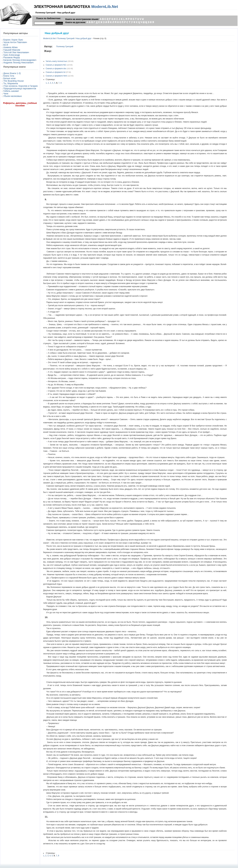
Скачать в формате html (56, 76)
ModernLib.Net (105, 7)
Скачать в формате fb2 (56, 65)
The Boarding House (13, 81)
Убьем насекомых (13, 96)
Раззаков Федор (12, 57)
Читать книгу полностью (56, 61)
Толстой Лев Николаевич (16, 52)
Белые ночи (9, 78)
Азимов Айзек (10, 47)
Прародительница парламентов (20, 88)
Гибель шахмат (11, 91)
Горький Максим (12, 50)
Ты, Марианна (11, 83)
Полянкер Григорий (66, 38)
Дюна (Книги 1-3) (12, 73)
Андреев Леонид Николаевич (18, 63)
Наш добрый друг (84, 38)
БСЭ (6, 45)
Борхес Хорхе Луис (13, 40)
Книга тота (9, 76)
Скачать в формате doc (56, 69)
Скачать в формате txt (56, 72)
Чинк (6, 94)
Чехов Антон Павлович (15, 42)
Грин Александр (12, 55)
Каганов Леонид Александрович (20, 60)
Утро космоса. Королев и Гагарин (21, 86)
